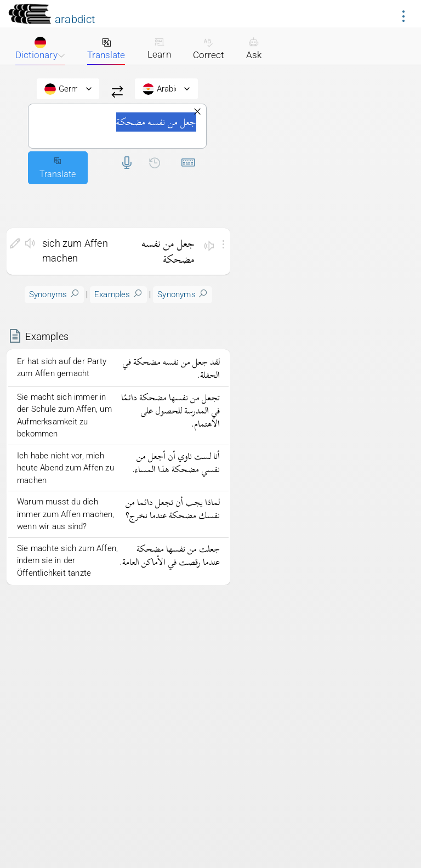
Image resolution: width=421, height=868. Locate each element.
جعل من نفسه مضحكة (117, 126)
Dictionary (40, 49)
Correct (208, 49)
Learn (159, 48)
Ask (254, 49)
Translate (106, 49)
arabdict (75, 19)
